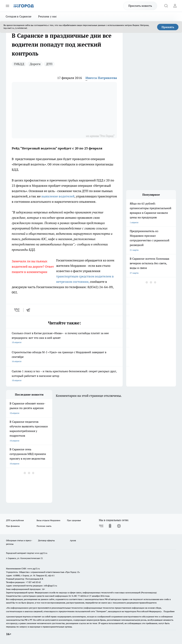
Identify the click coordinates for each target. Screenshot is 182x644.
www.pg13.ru (41, 553)
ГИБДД (19, 64)
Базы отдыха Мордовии (48, 520)
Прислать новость (140, 6)
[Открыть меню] (7, 6)
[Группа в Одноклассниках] (110, 526)
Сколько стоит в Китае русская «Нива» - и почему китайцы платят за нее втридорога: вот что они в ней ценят (64, 338)
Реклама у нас (47, 16)
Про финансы (13, 526)
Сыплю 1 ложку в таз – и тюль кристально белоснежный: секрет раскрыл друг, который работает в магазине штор (64, 376)
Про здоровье (74, 520)
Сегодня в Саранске (19, 16)
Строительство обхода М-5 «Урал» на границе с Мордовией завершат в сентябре (64, 357)
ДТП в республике (15, 520)
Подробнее (169, 611)
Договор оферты (46, 540)
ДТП (49, 64)
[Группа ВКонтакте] (101, 526)
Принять (168, 27)
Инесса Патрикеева (101, 78)
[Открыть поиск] (166, 6)
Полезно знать (44, 526)
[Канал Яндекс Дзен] (119, 526)
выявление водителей (58, 196)
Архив (73, 540)
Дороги (35, 64)
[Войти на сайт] (175, 6)
